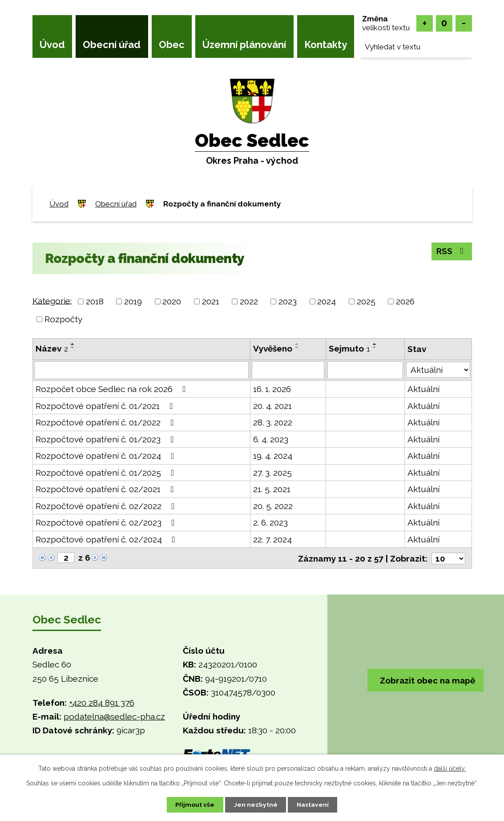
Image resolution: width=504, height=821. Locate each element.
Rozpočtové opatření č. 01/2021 (106, 406)
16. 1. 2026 (272, 389)
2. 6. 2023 (270, 522)
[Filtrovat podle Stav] (438, 369)
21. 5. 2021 (272, 489)
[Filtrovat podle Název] (141, 370)
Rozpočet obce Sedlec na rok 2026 (113, 389)
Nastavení (314, 805)
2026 (405, 301)
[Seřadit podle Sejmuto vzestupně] (375, 344)
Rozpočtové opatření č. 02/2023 (107, 522)
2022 (249, 301)
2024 (327, 301)
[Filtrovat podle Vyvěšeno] (288, 370)
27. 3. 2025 (272, 473)
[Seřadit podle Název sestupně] (73, 348)
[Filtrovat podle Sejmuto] (365, 370)
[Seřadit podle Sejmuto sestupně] (375, 348)
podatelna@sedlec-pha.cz (114, 716)
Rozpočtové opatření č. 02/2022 (107, 506)
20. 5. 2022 (273, 506)
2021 (211, 301)
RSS (451, 251)
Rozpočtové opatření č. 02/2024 (107, 539)
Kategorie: (52, 300)
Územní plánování (244, 44)
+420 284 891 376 (102, 702)
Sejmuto (349, 348)
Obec (172, 44)
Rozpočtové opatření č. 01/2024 (107, 456)
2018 (95, 301)
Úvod (52, 44)
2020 (172, 301)
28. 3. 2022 (273, 422)
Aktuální (423, 389)
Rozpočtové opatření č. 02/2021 (107, 489)
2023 (288, 301)
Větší (425, 23)
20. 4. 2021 (272, 406)
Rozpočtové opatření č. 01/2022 (107, 422)
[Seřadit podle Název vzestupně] (73, 344)
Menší (464, 23)
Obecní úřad (112, 44)
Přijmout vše (194, 805)
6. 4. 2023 (271, 439)
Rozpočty (63, 319)
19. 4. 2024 (273, 456)
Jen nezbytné (255, 805)
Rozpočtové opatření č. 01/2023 (107, 439)
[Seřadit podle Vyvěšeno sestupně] (297, 348)
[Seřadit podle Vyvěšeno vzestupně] (297, 344)
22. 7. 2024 (272, 539)
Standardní (444, 23)
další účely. (450, 768)
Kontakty (326, 44)
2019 (133, 301)
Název (52, 348)
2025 (366, 301)
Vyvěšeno (273, 348)
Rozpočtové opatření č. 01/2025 (107, 473)
